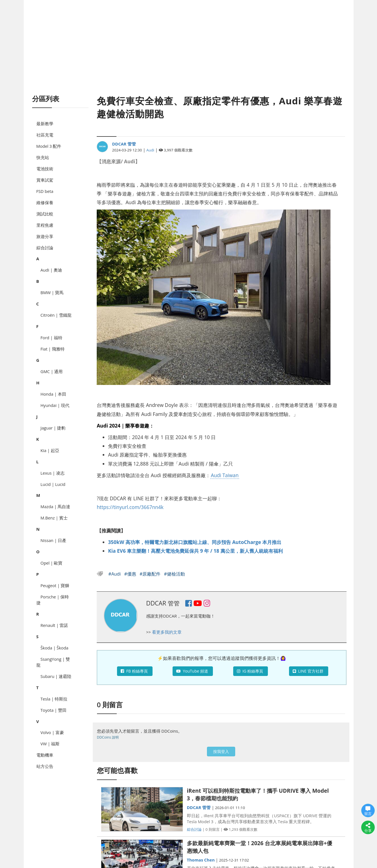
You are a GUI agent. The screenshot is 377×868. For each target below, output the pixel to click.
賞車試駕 (45, 180)
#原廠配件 (151, 574)
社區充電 (45, 135)
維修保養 (45, 202)
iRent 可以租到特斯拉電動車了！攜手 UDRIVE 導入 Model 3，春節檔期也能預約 (258, 795)
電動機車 (45, 755)
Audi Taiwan (225, 475)
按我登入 (221, 751)
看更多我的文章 (167, 632)
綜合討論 (45, 248)
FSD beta (45, 191)
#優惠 (131, 574)
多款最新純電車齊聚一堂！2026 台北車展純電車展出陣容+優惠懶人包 (260, 847)
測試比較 (45, 214)
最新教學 (45, 124)
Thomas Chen (201, 860)
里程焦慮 (45, 225)
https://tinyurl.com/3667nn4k (130, 507)
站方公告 (45, 766)
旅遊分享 (45, 236)
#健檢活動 (175, 574)
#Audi (115, 574)
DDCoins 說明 (108, 737)
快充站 (43, 157)
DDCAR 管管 (124, 144)
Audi (150, 150)
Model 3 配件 (49, 146)
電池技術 (45, 169)
